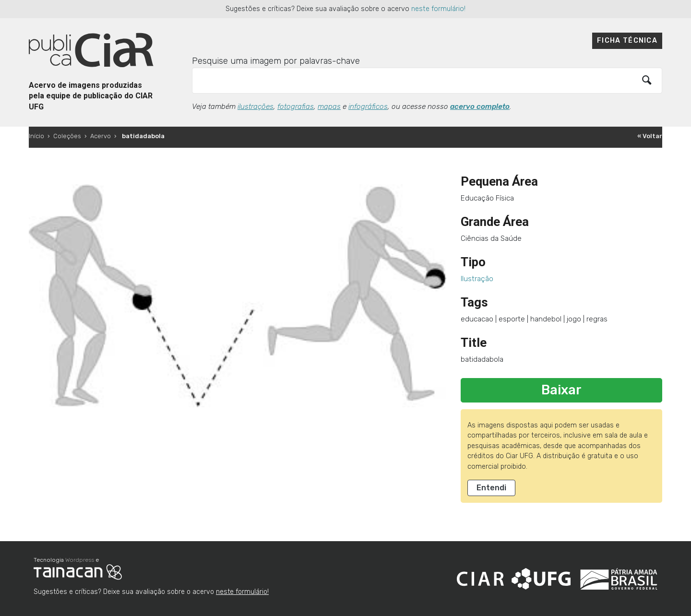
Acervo (101, 136)
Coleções (67, 136)
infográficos (368, 107)
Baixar (561, 390)
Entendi (491, 488)
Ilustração (477, 279)
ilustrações (256, 107)
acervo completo (480, 107)
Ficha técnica (627, 41)
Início (36, 136)
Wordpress (80, 560)
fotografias (296, 107)
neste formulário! (438, 9)
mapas (329, 107)
